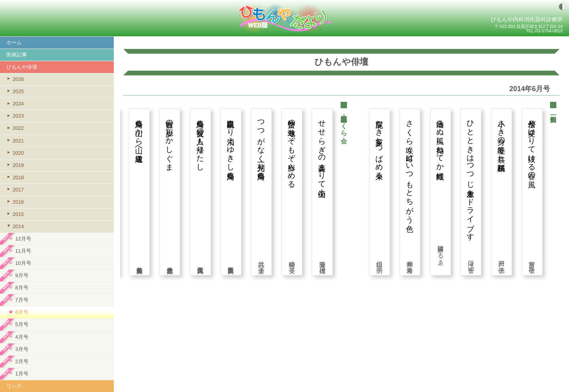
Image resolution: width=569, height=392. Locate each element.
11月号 (23, 251)
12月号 (23, 239)
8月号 (22, 288)
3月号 (22, 349)
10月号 (23, 263)
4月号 (22, 337)
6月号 (22, 312)
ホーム (14, 42)
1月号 (22, 374)
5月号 (22, 324)
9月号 (22, 275)
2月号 (22, 361)
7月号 (22, 300)
